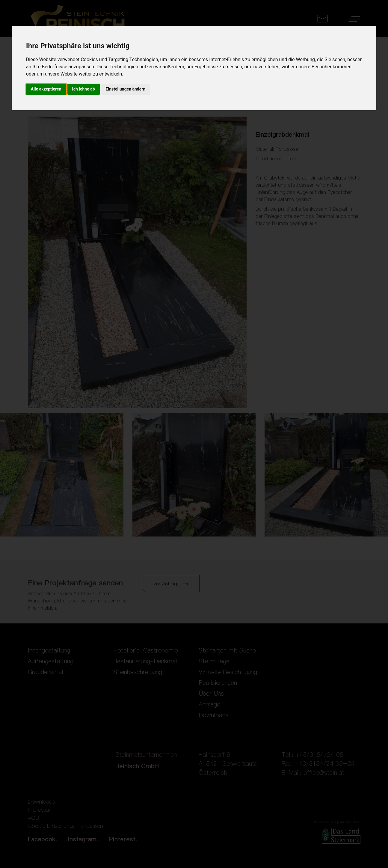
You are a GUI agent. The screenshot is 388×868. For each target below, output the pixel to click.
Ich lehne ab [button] (84, 89)
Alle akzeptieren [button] (46, 89)
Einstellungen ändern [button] (126, 89)
